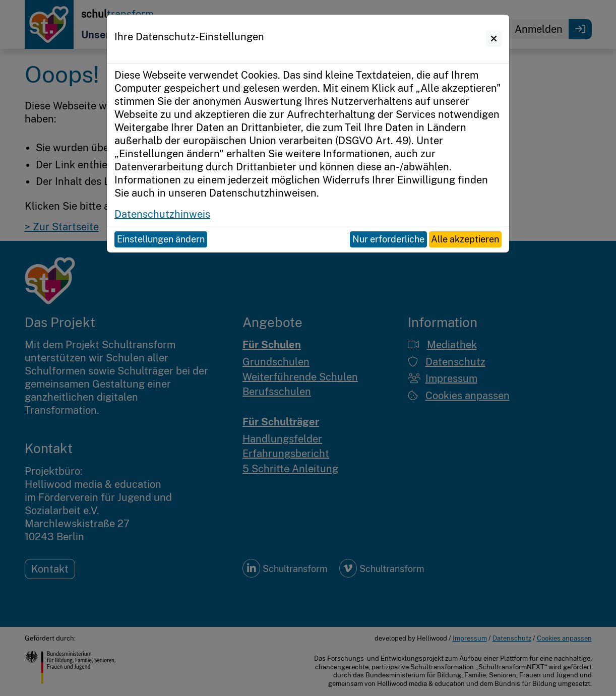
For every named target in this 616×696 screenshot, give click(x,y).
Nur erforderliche (388, 239)
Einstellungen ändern (161, 239)
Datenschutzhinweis (162, 214)
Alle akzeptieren (465, 239)
